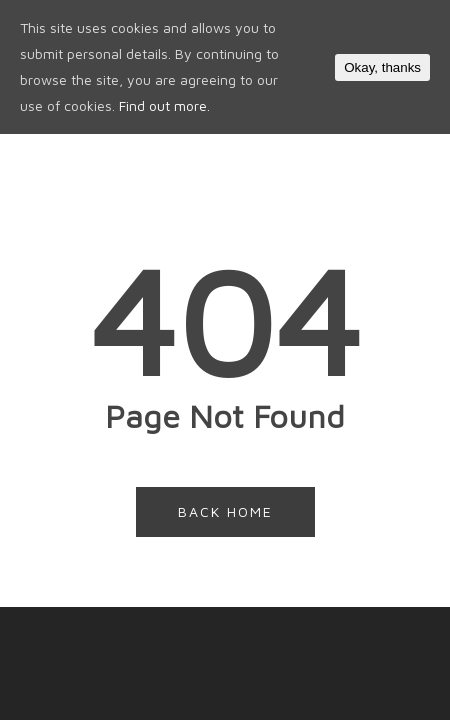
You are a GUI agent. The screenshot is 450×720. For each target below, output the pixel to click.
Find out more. (164, 105)
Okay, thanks (382, 67)
